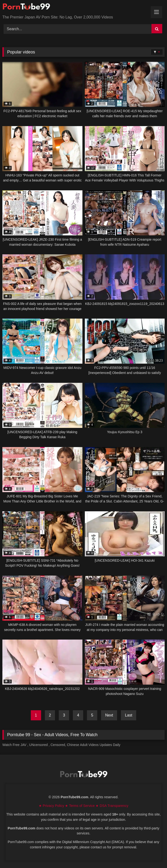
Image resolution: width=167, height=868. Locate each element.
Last (129, 715)
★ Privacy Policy (52, 806)
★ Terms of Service (80, 806)
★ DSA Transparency (112, 806)
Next (109, 715)
